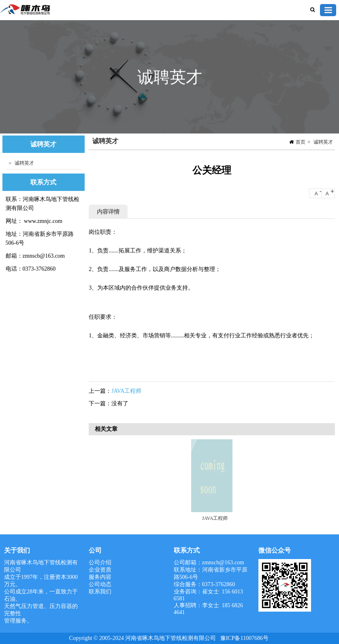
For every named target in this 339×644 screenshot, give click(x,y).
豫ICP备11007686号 (244, 638)
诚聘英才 (323, 142)
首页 (301, 142)
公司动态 (100, 584)
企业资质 (100, 570)
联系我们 (100, 592)
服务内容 (100, 577)
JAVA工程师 (126, 391)
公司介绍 (100, 562)
